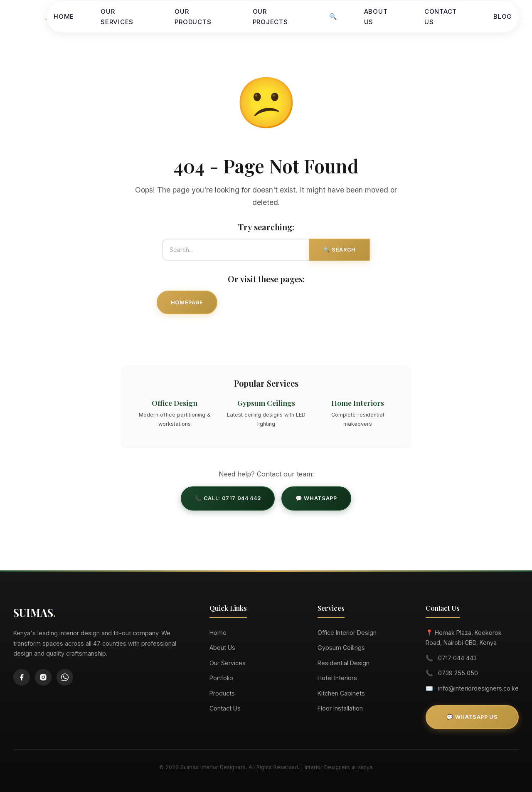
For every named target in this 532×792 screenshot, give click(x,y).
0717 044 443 (457, 658)
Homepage (187, 302)
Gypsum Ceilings (341, 648)
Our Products (193, 17)
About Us (376, 17)
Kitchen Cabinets (341, 693)
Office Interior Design (347, 633)
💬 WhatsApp (316, 498)
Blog (503, 16)
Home (64, 16)
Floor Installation (340, 708)
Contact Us (441, 17)
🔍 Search (340, 250)
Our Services (117, 17)
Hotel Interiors (337, 678)
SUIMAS (30, 16)
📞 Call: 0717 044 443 (228, 498)
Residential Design (344, 663)
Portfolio (221, 678)
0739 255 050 (458, 673)
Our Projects (270, 17)
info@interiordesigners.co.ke (478, 688)
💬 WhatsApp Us (472, 717)
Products (222, 693)
